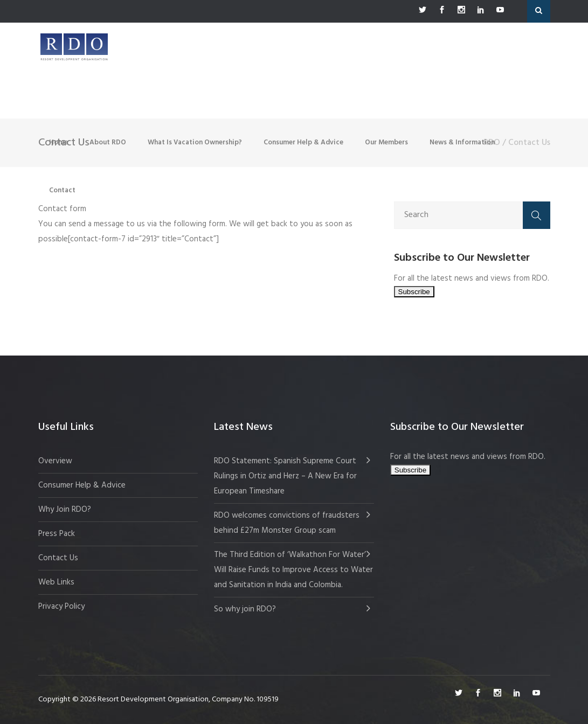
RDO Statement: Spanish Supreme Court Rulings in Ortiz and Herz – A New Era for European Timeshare (285, 476)
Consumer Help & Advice (82, 485)
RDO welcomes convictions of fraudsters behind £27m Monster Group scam (287, 523)
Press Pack (57, 534)
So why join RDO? (245, 609)
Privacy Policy (61, 607)
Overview (55, 461)
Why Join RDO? (65, 510)
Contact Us (58, 558)
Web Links (56, 582)
